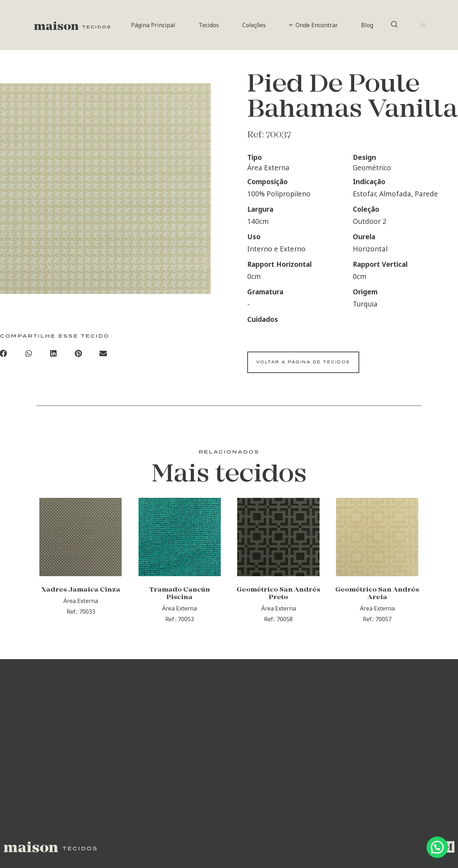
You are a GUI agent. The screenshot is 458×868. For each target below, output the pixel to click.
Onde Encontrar (313, 25)
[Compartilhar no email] (103, 356)
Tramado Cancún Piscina (180, 613)
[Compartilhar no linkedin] (54, 356)
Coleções (254, 25)
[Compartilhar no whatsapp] (29, 356)
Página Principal (153, 25)
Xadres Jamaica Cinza (81, 609)
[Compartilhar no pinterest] (78, 356)
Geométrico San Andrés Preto (278, 613)
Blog (367, 25)
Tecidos (209, 25)
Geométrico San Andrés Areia (377, 613)
